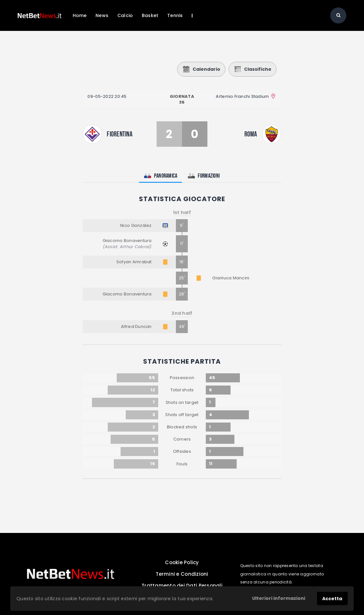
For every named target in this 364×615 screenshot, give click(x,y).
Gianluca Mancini (231, 278)
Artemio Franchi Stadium (242, 96)
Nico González (136, 225)
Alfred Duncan (136, 326)
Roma (251, 134)
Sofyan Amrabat (134, 262)
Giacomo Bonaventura (127, 241)
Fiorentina (120, 134)
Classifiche (253, 69)
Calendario (201, 69)
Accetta (332, 599)
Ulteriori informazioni (279, 598)
